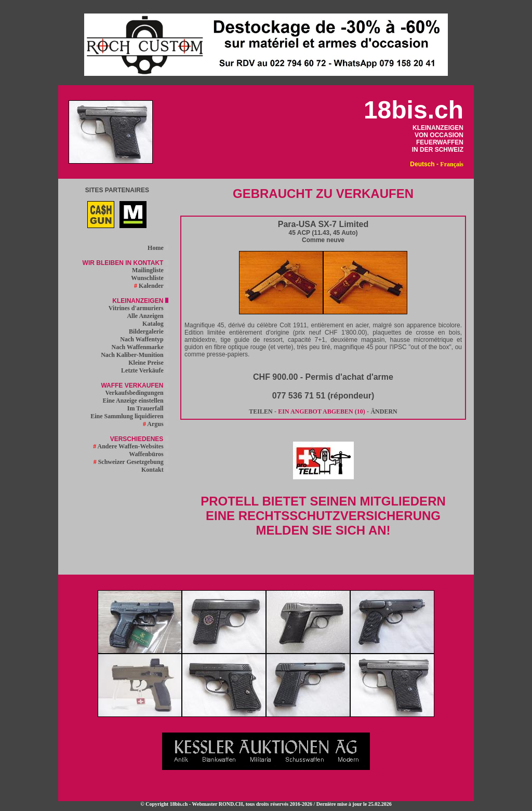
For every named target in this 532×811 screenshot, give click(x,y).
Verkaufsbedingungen (136, 393)
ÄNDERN (384, 411)
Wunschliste (149, 278)
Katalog (155, 324)
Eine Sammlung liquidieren (129, 416)
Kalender (151, 286)
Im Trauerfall (148, 408)
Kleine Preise (148, 363)
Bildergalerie (149, 331)
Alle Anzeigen (147, 316)
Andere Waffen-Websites (131, 446)
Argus (156, 424)
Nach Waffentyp (144, 339)
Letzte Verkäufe (145, 370)
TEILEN (261, 411)
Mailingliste (150, 270)
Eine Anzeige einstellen (135, 401)
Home (158, 248)
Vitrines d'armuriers (138, 308)
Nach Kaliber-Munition (135, 355)
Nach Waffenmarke (140, 347)
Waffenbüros (148, 454)
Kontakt (155, 470)
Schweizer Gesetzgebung (131, 462)
